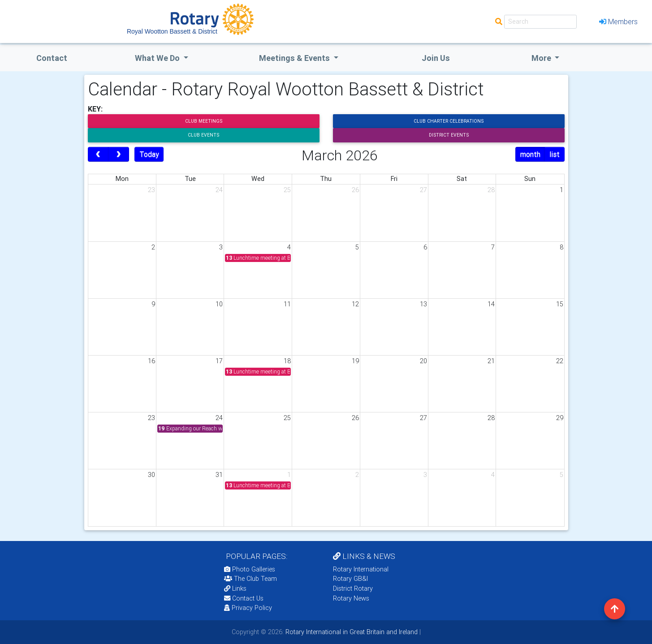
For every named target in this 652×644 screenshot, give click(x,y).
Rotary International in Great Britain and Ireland (351, 632)
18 (287, 361)
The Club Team (250, 579)
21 (491, 361)
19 (355, 361)
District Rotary (353, 588)
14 (491, 304)
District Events (449, 135)
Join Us (436, 58)
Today (149, 154)
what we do (158, 58)
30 (151, 475)
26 (355, 190)
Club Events (203, 135)
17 (219, 361)
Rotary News (351, 598)
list (555, 154)
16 (151, 361)
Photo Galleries (250, 569)
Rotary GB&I (350, 579)
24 (219, 190)
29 (560, 418)
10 (219, 304)
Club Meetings (204, 121)
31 (219, 475)
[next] (119, 155)
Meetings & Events (295, 58)
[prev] (98, 155)
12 (355, 304)
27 (423, 190)
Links (235, 588)
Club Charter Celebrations (449, 121)
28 (491, 190)
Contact (52, 58)
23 (151, 190)
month (530, 154)
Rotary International (361, 569)
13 (423, 304)
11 (287, 304)
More (542, 58)
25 (287, 190)
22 (560, 361)
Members (618, 21)
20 (423, 361)
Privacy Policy (248, 608)
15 (560, 304)
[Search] (540, 22)
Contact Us (244, 598)
